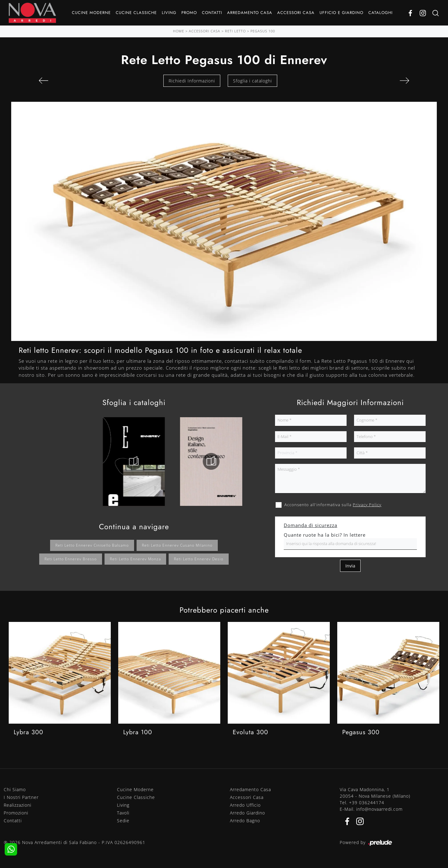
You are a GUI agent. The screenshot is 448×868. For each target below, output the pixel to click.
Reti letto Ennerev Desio (199, 559)
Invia (350, 566)
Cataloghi (380, 13)
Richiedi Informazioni (192, 81)
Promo (189, 13)
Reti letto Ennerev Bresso (71, 559)
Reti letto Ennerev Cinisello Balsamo (92, 545)
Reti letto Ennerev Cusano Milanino (177, 545)
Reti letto (235, 31)
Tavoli (123, 813)
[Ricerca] (436, 13)
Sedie (123, 821)
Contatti (212, 13)
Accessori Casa (296, 13)
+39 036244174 (367, 803)
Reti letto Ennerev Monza (135, 559)
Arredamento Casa (250, 13)
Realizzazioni (18, 805)
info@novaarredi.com (379, 809)
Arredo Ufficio (245, 805)
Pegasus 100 (263, 31)
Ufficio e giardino (341, 13)
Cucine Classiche (136, 13)
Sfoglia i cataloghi (252, 81)
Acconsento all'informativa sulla (333, 505)
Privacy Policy (367, 505)
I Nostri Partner (21, 797)
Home (179, 31)
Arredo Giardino (247, 813)
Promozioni (16, 813)
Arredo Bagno (245, 821)
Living (169, 13)
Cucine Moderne (91, 13)
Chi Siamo (15, 789)
